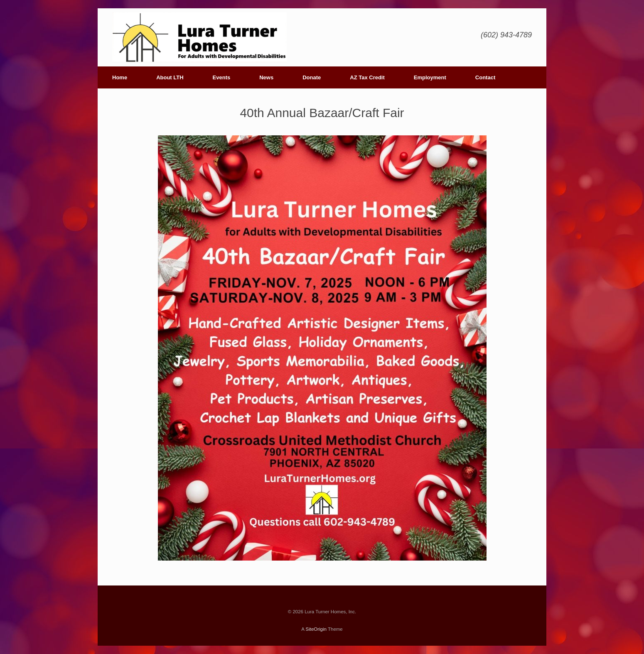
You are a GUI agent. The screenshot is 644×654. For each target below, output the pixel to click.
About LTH (170, 77)
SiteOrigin (316, 629)
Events (222, 77)
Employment (430, 77)
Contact (485, 77)
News (266, 77)
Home (120, 77)
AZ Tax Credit (367, 77)
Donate (312, 77)
